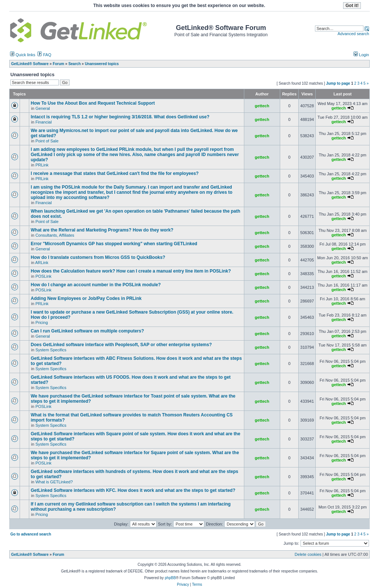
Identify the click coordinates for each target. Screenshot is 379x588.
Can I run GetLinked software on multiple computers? (87, 331)
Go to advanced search (31, 534)
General (43, 108)
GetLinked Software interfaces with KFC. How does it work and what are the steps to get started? (133, 490)
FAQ (44, 55)
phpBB (170, 578)
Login (361, 55)
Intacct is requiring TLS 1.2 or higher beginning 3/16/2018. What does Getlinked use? (120, 117)
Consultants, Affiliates (55, 235)
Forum (58, 555)
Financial (44, 122)
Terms (197, 584)
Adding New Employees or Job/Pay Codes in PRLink (86, 298)
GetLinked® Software (30, 555)
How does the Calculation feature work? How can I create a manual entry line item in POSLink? (131, 271)
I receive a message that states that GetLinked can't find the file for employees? (115, 173)
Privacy (183, 584)
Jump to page (338, 83)
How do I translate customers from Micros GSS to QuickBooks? (98, 257)
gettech (262, 106)
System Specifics (51, 350)
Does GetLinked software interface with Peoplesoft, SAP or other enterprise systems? (121, 345)
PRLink (42, 165)
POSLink (43, 276)
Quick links (23, 55)
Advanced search (353, 34)
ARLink (42, 263)
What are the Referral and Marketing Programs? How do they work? (102, 230)
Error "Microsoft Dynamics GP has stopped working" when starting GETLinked (114, 244)
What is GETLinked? (54, 482)
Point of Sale (47, 141)
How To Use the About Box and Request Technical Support (93, 103)
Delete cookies (308, 554)
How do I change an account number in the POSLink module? (96, 285)
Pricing (42, 322)
